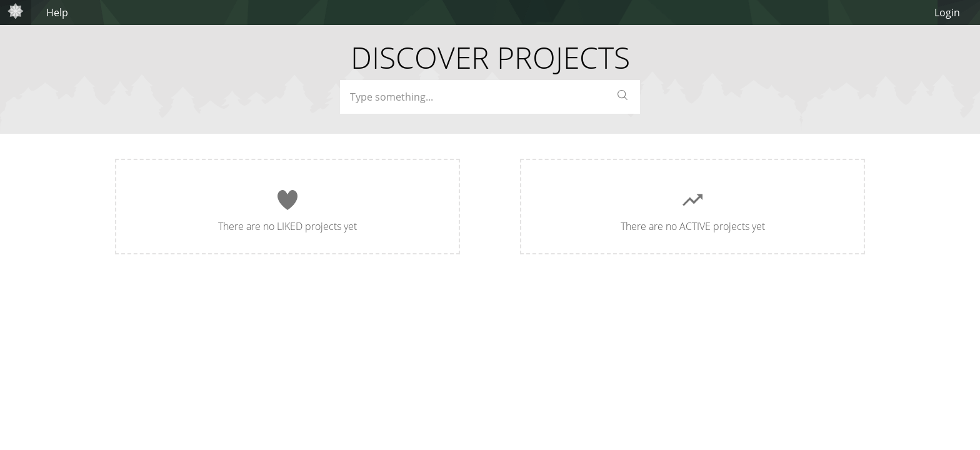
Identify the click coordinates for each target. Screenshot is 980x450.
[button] (622, 97)
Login (947, 12)
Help (57, 12)
